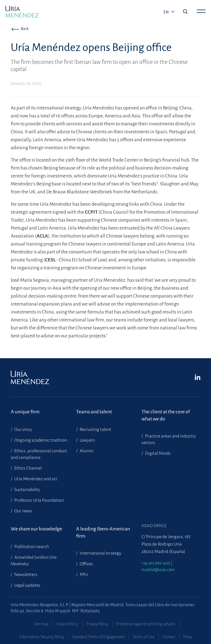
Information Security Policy (42, 637)
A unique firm (25, 412)
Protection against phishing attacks (146, 624)
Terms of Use (144, 637)
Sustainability (27, 490)
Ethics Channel (28, 468)
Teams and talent (94, 412)
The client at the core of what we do (166, 415)
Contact (169, 637)
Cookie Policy (67, 624)
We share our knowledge (36, 529)
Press (188, 637)
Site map (41, 624)
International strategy (100, 553)
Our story (23, 430)
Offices (86, 564)
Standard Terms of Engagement (98, 637)
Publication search (31, 547)
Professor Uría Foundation (39, 500)
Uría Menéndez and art (35, 479)
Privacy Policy (97, 624)
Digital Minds (157, 453)
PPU (83, 575)
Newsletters (25, 575)
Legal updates (27, 585)
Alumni (86, 451)
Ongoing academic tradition (40, 440)
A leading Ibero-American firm (103, 532)
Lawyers (87, 440)
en (166, 12)
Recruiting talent (95, 430)
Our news (23, 511)
